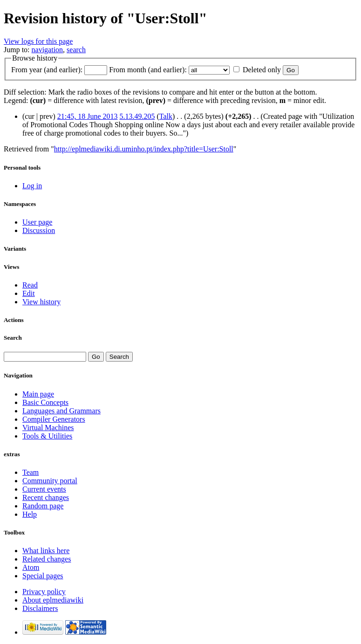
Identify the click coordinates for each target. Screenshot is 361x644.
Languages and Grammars (61, 411)
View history (41, 302)
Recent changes (46, 497)
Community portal (50, 481)
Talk (166, 116)
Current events (44, 489)
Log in (32, 186)
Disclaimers (40, 608)
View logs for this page (38, 41)
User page (37, 222)
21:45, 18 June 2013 (88, 116)
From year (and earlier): (47, 70)
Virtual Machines (48, 428)
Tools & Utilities (47, 436)
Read (30, 285)
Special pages (43, 576)
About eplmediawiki (53, 600)
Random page (43, 506)
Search (13, 338)
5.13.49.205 (137, 116)
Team (31, 472)
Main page (38, 394)
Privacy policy (44, 592)
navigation (48, 50)
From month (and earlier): (148, 70)
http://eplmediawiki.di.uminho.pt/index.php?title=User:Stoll (144, 149)
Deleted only (262, 70)
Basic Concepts (45, 402)
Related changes (47, 559)
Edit (29, 293)
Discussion (39, 230)
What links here (46, 551)
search (76, 50)
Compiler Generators (54, 419)
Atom (31, 567)
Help (30, 514)
